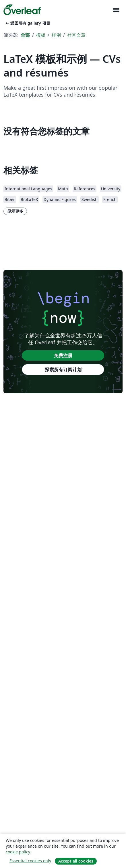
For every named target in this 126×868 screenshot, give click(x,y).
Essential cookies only (30, 861)
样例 (56, 35)
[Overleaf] (22, 10)
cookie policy (18, 852)
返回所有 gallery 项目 (27, 23)
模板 (41, 35)
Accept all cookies (76, 861)
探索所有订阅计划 (63, 370)
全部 (25, 35)
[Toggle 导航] (116, 10)
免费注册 (63, 355)
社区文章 (76, 35)
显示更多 (15, 211)
